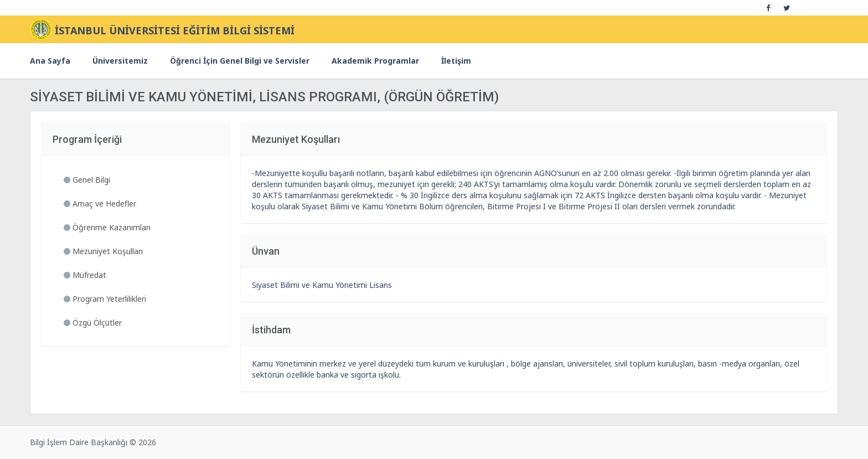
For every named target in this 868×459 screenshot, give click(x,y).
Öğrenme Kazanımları (107, 227)
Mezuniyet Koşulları (103, 251)
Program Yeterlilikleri (105, 299)
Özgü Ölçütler (93, 323)
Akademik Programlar (375, 61)
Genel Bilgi (87, 180)
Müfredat (85, 275)
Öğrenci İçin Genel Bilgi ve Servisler (240, 61)
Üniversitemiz (120, 61)
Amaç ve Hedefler (100, 203)
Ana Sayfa (50, 61)
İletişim (456, 61)
